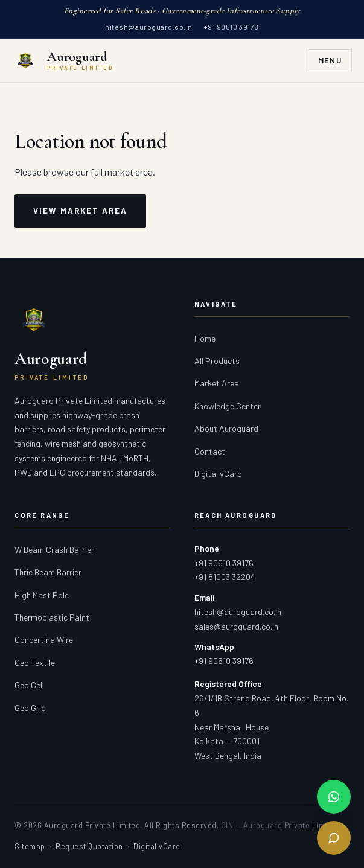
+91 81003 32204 (225, 577)
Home (205, 338)
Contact (210, 451)
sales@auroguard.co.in (236, 626)
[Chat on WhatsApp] (334, 797)
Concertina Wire (44, 640)
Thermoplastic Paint (52, 617)
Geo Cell (29, 685)
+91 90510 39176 (231, 27)
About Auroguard (226, 428)
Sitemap (30, 846)
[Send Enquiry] (334, 838)
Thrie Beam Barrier (48, 572)
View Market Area (80, 211)
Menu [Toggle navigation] (330, 60)
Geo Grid (30, 708)
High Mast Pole (42, 595)
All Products (217, 361)
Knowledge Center (228, 406)
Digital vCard (218, 474)
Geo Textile (35, 662)
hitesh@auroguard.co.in (148, 27)
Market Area (217, 383)
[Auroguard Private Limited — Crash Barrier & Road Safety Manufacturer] (63, 60)
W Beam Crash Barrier (54, 550)
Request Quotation (89, 846)
